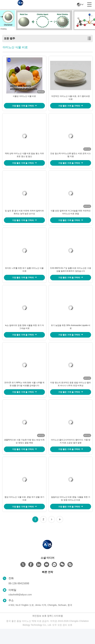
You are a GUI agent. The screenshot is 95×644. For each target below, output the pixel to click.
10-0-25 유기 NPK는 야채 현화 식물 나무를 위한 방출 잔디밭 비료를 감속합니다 (24, 395)
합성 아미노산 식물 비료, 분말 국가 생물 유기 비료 (24, 514)
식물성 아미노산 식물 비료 (24, 98)
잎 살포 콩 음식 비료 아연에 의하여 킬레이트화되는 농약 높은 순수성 (24, 218)
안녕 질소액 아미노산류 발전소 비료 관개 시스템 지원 (71, 159)
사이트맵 (58, 631)
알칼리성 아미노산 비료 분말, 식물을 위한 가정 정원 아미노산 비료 (71, 514)
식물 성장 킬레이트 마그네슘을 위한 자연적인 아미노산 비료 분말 (71, 218)
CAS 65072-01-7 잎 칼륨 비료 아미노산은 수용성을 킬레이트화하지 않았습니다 (71, 277)
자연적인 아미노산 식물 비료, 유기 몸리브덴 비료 (71, 100)
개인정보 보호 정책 (42, 631)
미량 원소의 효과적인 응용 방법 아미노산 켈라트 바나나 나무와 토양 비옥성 (71, 395)
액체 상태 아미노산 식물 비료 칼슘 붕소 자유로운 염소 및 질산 (24, 159)
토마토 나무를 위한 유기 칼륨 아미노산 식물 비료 (24, 277)
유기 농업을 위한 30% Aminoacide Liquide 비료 (71, 336)
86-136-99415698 (19, 599)
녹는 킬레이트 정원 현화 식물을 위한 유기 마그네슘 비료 (24, 336)
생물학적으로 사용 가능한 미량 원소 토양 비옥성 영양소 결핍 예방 (24, 455)
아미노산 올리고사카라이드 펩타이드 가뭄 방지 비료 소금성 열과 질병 (71, 455)
